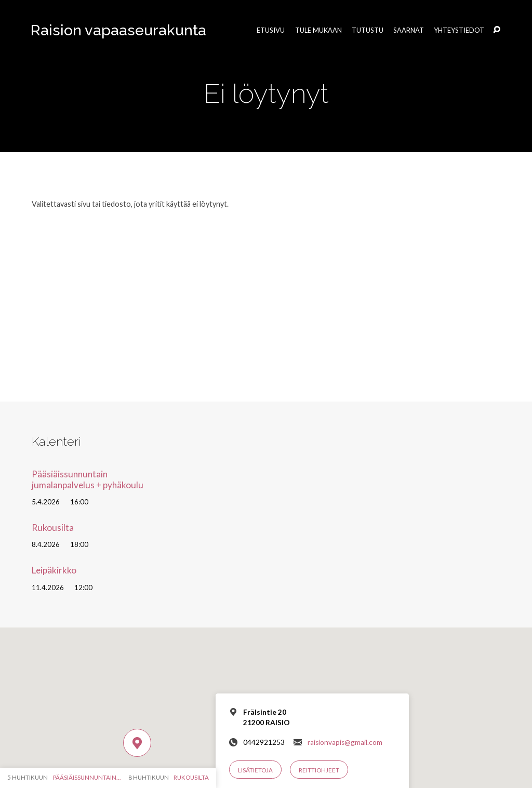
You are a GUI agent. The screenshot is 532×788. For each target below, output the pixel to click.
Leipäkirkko (54, 570)
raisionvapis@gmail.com (345, 742)
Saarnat (409, 30)
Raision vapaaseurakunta (118, 30)
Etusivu (271, 30)
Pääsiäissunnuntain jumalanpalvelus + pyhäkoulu (88, 479)
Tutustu (368, 30)
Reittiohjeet (319, 770)
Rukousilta (53, 527)
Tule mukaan (318, 30)
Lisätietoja (255, 770)
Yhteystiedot (459, 30)
